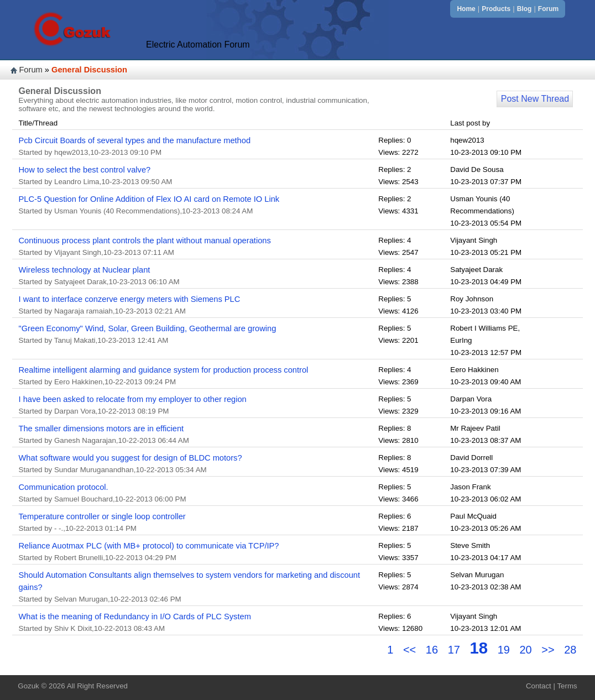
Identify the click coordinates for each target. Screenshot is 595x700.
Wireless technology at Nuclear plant (85, 270)
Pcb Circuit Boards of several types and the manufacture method (135, 140)
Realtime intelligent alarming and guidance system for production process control (164, 370)
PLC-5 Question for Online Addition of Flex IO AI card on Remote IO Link (149, 199)
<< (411, 650)
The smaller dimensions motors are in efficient (101, 429)
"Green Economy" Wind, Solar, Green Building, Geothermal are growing (148, 328)
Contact (539, 686)
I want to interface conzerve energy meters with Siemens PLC (130, 299)
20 (525, 650)
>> (549, 650)
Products (496, 9)
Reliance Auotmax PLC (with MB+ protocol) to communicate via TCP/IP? (149, 546)
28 (570, 650)
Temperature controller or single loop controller (102, 516)
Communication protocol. (64, 487)
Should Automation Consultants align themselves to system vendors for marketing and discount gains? (190, 581)
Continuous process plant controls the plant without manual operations (145, 241)
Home (466, 9)
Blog (524, 9)
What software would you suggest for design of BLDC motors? (131, 458)
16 (432, 650)
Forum (548, 9)
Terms (567, 686)
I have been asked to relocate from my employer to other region (133, 399)
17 (454, 650)
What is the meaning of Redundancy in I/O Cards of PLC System (135, 617)
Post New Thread (535, 99)
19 (504, 650)
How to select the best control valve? (85, 170)
